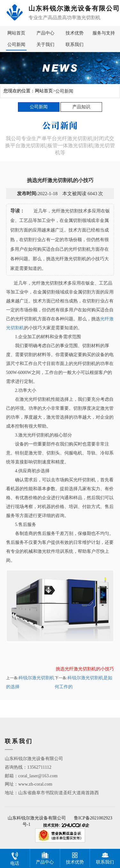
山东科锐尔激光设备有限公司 (37, 818)
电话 (15, 857)
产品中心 (45, 33)
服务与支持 (104, 33)
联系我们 (75, 45)
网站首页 (16, 33)
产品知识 (81, 107)
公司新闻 (16, 45)
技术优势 (75, 33)
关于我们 (45, 45)
